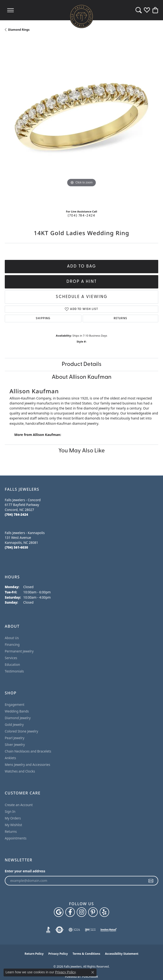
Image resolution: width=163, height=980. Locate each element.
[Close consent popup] (93, 972)
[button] (139, 10)
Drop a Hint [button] (82, 282)
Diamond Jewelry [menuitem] (18, 718)
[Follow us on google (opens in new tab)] (59, 912)
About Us (12, 638)
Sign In (10, 811)
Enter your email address (25, 871)
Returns (120, 318)
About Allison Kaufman (82, 377)
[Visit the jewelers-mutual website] (109, 930)
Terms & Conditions (87, 954)
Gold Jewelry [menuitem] (14, 725)
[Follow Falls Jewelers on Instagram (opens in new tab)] (81, 912)
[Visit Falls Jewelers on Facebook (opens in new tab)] (70, 912)
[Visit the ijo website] (90, 930)
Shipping (43, 318)
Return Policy (34, 954)
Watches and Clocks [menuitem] (20, 771)
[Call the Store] (16, 514)
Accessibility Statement (122, 954)
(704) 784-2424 (81, 216)
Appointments (16, 838)
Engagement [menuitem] (15, 705)
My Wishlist (13, 825)
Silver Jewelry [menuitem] (15, 745)
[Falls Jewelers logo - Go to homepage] (81, 16)
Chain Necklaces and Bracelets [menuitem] (28, 751)
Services (11, 658)
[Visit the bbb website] (48, 930)
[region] (81, 122)
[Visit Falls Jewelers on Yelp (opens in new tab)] (104, 912)
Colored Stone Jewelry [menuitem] (21, 731)
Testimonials (14, 671)
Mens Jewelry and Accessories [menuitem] (27, 765)
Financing (12, 644)
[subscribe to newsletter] (151, 881)
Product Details (82, 364)
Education (12, 664)
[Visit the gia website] (74, 930)
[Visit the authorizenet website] (59, 930)
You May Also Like (82, 451)
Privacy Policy (58, 954)
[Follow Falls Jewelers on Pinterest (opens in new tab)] (93, 912)
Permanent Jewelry (19, 651)
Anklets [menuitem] (10, 758)
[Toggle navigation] (10, 10)
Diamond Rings (19, 30)
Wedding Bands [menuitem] (17, 711)
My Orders (13, 818)
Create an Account (19, 805)
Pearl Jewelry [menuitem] (15, 738)
